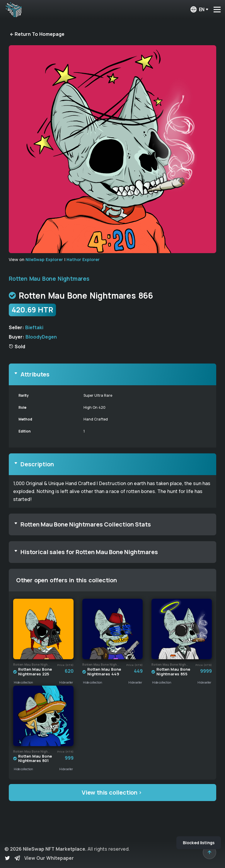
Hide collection (23, 682)
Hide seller (66, 682)
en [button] (197, 10)
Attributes (35, 374)
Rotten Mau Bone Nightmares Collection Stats (86, 524)
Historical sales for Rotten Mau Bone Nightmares (89, 552)
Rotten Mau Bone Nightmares (49, 279)
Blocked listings (199, 843)
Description (37, 464)
